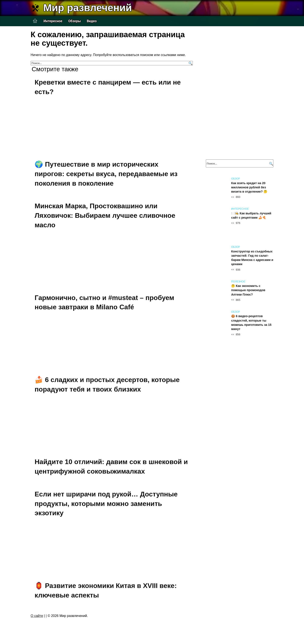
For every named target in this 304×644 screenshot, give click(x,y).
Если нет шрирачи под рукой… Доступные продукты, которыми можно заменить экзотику (106, 504)
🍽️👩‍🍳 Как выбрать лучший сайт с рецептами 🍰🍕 (251, 215)
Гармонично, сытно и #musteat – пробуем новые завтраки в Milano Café (104, 302)
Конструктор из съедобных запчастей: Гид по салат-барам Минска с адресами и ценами (252, 258)
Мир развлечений (88, 8)
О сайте (37, 616)
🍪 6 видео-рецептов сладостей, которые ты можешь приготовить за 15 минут (251, 323)
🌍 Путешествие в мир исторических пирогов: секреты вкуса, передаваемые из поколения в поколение (106, 174)
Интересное (53, 21)
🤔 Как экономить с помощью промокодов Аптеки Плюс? (248, 290)
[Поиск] (190, 63)
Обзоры (75, 21)
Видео (92, 21)
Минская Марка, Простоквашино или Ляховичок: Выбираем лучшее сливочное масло (105, 216)
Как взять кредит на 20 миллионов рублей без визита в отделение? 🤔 (249, 187)
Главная (35, 21)
